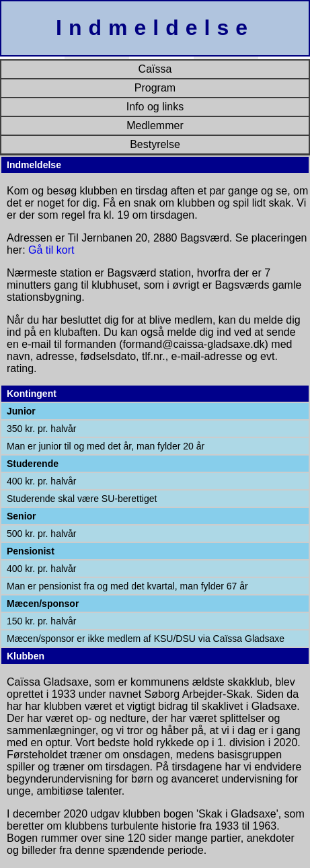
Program (155, 88)
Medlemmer (155, 125)
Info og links (155, 107)
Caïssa (155, 69)
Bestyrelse (155, 144)
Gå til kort (51, 250)
